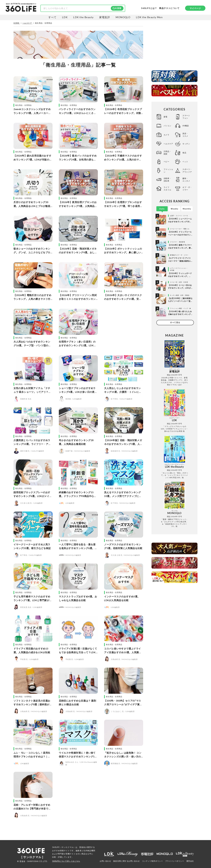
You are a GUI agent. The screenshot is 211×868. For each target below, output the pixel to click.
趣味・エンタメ (186, 180)
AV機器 (186, 126)
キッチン (186, 144)
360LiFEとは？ (149, 8)
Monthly (187, 209)
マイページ (195, 8)
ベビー (166, 162)
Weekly (174, 209)
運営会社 (190, 861)
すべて (52, 17)
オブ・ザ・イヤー (187, 189)
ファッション (168, 170)
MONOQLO (123, 17)
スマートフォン (186, 117)
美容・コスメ (185, 135)
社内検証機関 (89, 851)
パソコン (167, 126)
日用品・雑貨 (167, 153)
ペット (185, 162)
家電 (165, 117)
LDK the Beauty (83, 17)
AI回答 (118, 8)
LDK (65, 17)
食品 (184, 153)
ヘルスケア (168, 144)
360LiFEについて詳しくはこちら (66, 861)
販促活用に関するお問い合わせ (127, 861)
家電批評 (105, 17)
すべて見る (175, 322)
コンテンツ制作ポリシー (152, 861)
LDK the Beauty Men (149, 17)
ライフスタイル (167, 189)
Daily (162, 209)
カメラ (166, 135)
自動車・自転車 (167, 180)
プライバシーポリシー (175, 861)
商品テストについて (169, 8)
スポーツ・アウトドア (187, 170)
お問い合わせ (105, 861)
